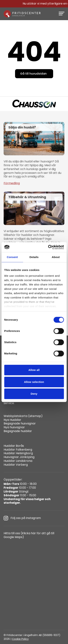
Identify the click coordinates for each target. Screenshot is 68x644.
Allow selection (34, 382)
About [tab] (56, 257)
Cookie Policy (20, 639)
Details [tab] (34, 257)
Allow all (34, 370)
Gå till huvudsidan (33, 74)
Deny (34, 394)
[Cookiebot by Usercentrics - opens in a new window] (48, 247)
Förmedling (12, 183)
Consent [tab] (12, 257)
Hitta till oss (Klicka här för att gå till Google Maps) (29, 535)
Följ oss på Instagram (22, 518)
